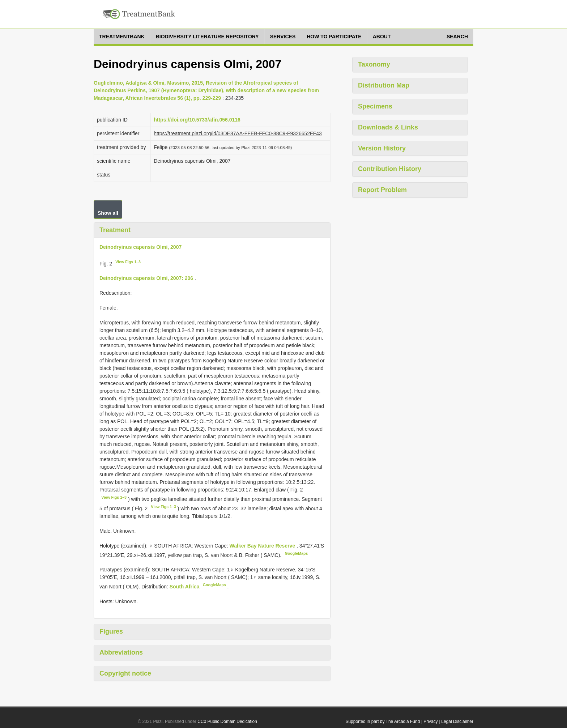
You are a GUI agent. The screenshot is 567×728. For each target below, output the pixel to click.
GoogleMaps (296, 553)
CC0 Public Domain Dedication (227, 721)
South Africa (185, 587)
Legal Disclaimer (457, 721)
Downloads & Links (388, 127)
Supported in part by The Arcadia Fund (383, 721)
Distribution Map (384, 85)
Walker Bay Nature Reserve (263, 546)
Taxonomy (374, 64)
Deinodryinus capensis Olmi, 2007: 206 (146, 278)
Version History (382, 148)
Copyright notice (125, 673)
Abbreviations (121, 652)
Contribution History (390, 169)
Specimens (375, 106)
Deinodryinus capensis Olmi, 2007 (140, 247)
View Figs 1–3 (128, 262)
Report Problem (382, 190)
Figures (111, 631)
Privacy (430, 721)
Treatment (115, 230)
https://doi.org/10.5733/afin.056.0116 (197, 120)
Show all (108, 213)
